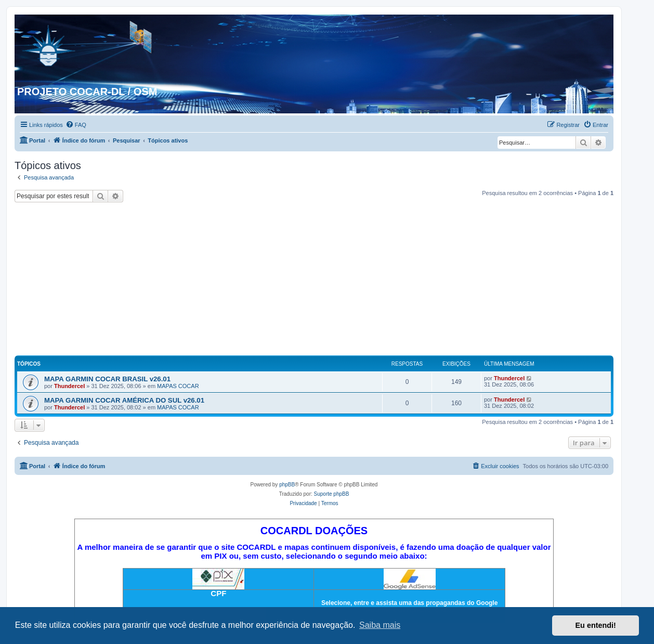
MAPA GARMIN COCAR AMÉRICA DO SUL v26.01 (124, 400)
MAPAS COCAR (178, 386)
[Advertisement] (314, 280)
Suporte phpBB (332, 494)
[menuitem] (76, 125)
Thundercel (69, 386)
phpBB (287, 485)
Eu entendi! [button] (596, 625)
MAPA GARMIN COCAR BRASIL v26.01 (107, 379)
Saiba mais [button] (380, 625)
